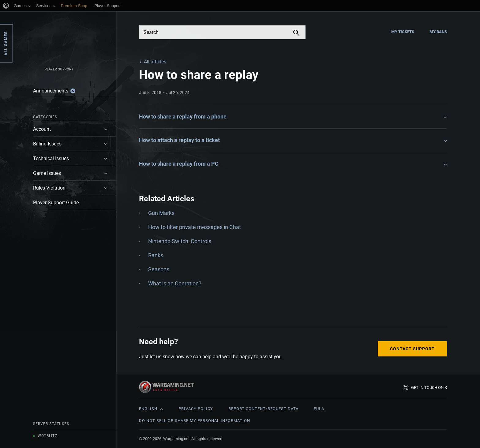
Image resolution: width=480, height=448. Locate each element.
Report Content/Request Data (263, 409)
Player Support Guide (56, 203)
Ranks (156, 255)
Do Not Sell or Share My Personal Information (195, 421)
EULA (319, 409)
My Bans (438, 32)
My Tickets (403, 32)
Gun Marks (161, 213)
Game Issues (47, 173)
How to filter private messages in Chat (195, 227)
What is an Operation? (175, 283)
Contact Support (412, 349)
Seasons (159, 269)
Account (42, 129)
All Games (6, 43)
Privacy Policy (196, 409)
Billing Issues (47, 144)
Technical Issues (51, 158)
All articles (155, 62)
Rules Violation (49, 188)
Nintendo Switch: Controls (180, 241)
